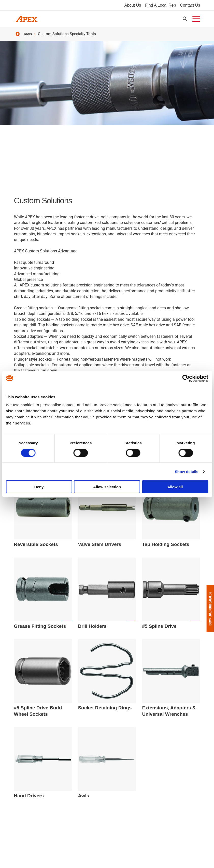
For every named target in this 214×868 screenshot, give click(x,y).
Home (17, 37)
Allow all (175, 487)
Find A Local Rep (160, 6)
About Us (133, 6)
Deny (39, 487)
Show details (187, 471)
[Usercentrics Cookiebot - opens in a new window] (186, 378)
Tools (28, 37)
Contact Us (190, 6)
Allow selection (107, 487)
